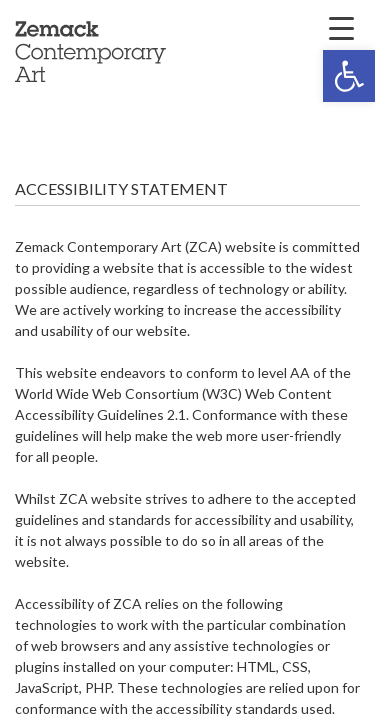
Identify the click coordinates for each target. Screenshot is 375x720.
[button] (349, 76)
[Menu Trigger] (341, 27)
